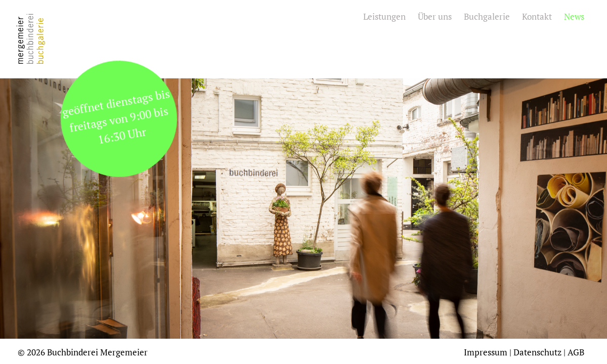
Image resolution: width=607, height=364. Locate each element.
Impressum (486, 352)
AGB (576, 352)
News (574, 16)
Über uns (435, 16)
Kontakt (537, 16)
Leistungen (384, 16)
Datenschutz (537, 352)
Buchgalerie (487, 16)
